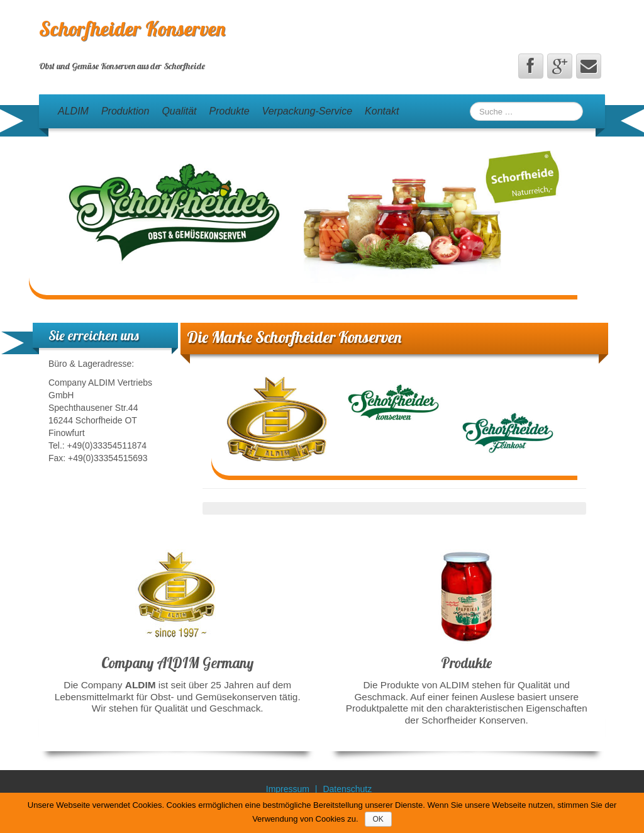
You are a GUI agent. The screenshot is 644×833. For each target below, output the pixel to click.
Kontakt (382, 111)
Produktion (125, 111)
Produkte (230, 111)
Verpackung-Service (307, 111)
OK (378, 819)
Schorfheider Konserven (132, 28)
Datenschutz (347, 789)
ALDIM (73, 111)
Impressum (288, 789)
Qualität (179, 111)
